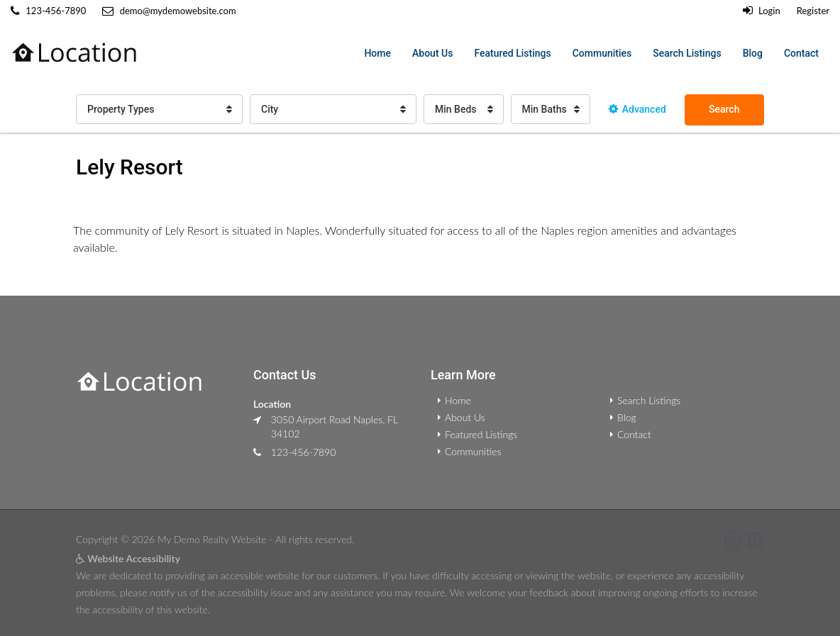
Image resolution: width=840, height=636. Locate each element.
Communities (602, 53)
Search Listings (687, 53)
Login (762, 11)
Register (813, 11)
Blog (753, 53)
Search (724, 109)
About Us (432, 53)
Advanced (637, 109)
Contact (801, 53)
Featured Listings (512, 53)
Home (377, 53)
